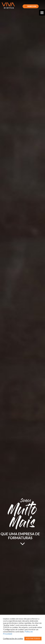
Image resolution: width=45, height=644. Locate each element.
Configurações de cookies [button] (13, 639)
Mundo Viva (31, 6)
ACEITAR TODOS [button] (33, 638)
